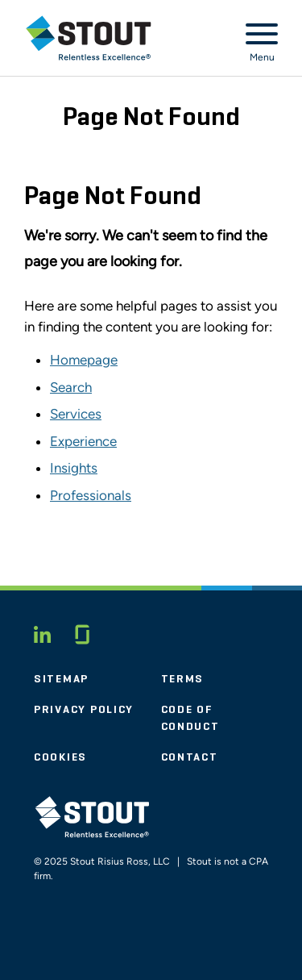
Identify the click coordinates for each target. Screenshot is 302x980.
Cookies (60, 757)
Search (71, 387)
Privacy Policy (84, 710)
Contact (190, 757)
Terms (183, 679)
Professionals (91, 495)
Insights (74, 468)
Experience (83, 441)
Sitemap (61, 679)
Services (76, 414)
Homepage (84, 360)
